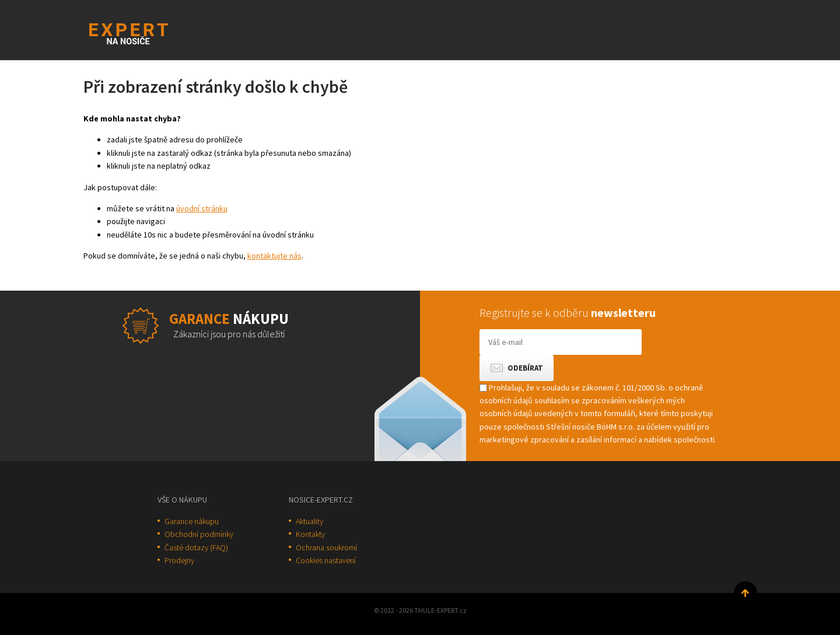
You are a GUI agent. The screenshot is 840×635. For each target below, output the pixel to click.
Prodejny (179, 560)
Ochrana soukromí (326, 547)
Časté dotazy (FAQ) (196, 547)
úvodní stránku (202, 208)
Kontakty (310, 534)
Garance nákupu (192, 521)
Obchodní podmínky (199, 534)
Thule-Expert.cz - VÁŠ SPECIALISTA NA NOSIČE (144, 32)
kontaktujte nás (274, 256)
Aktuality (309, 521)
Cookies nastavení (326, 560)
